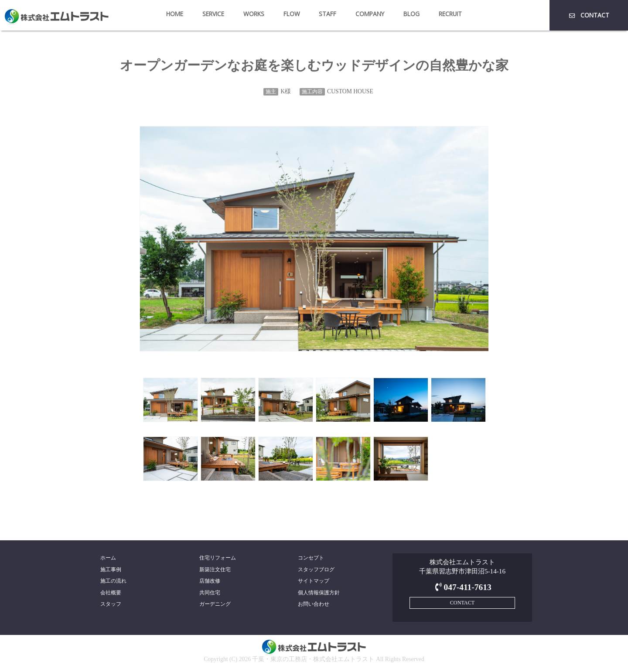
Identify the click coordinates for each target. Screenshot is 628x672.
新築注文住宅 (215, 570)
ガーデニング (215, 604)
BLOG (411, 14)
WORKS (254, 14)
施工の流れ (113, 581)
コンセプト (311, 558)
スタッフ (111, 604)
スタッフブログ (316, 570)
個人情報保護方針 (319, 593)
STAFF (328, 14)
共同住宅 (210, 593)
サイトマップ (314, 581)
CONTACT (589, 15)
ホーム (108, 558)
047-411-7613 (462, 587)
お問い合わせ (314, 604)
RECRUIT (450, 14)
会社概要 (111, 593)
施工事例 (111, 570)
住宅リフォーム (218, 558)
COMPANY (370, 14)
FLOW (292, 14)
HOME (175, 14)
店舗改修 (210, 581)
